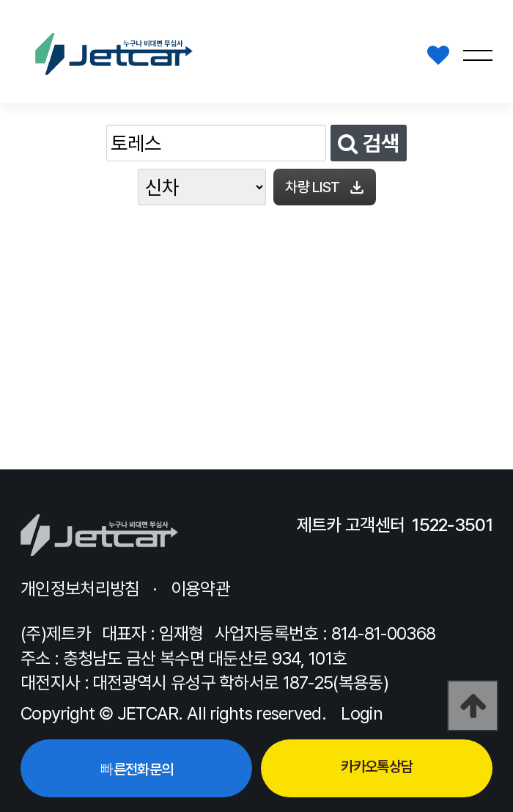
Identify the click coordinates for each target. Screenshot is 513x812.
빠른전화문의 (136, 769)
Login (362, 713)
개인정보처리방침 (80, 589)
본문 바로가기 (0, 0)
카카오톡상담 (377, 767)
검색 (369, 143)
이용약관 (200, 589)
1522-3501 (452, 525)
